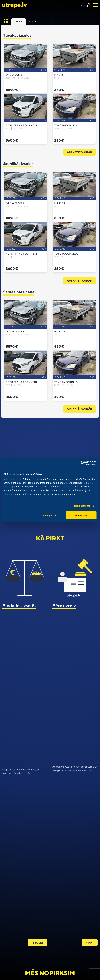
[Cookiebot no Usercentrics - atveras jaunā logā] (83, 463)
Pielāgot (49, 515)
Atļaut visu (81, 515)
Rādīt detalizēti (82, 506)
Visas (19, 21)
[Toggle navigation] (95, 5)
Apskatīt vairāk (79, 152)
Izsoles (38, 943)
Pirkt (90, 943)
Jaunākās (33, 22)
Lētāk (49, 22)
